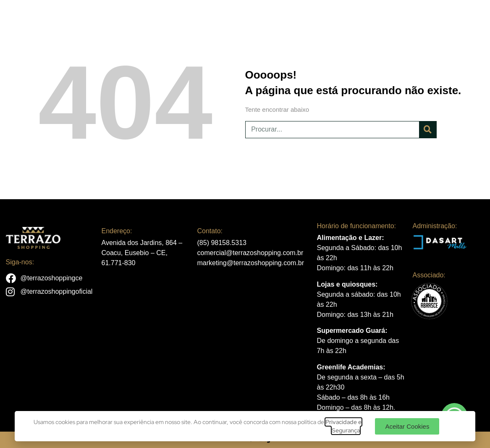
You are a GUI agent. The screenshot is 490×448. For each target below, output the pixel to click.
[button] (407, 426)
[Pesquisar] (428, 130)
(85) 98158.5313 (222, 243)
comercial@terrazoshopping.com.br (250, 253)
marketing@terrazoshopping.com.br (251, 263)
